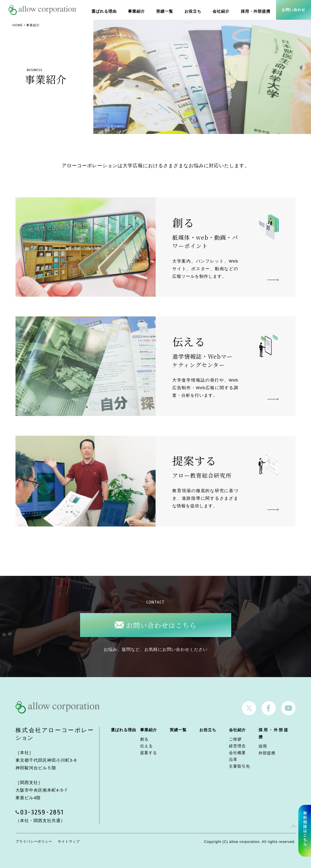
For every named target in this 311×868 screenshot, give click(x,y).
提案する (149, 753)
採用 (263, 746)
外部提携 (267, 753)
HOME (18, 25)
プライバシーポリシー (34, 841)
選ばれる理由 (111, 10)
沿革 (233, 759)
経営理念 (237, 746)
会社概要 (237, 753)
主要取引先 (240, 766)
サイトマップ (69, 841)
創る (144, 739)
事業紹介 (142, 10)
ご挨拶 (235, 739)
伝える (146, 746)
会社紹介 (224, 10)
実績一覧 (169, 10)
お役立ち (197, 10)
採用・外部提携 (257, 10)
